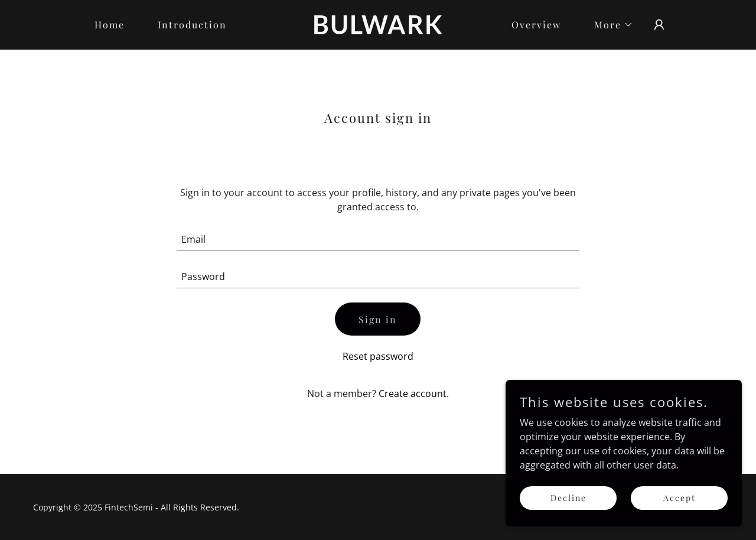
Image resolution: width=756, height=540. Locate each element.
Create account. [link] (414, 393)
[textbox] (378, 240)
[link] (378, 31)
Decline (568, 514)
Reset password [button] (378, 356)
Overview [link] (536, 25)
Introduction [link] (192, 25)
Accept (680, 514)
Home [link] (110, 25)
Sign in (378, 319)
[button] (609, 25)
